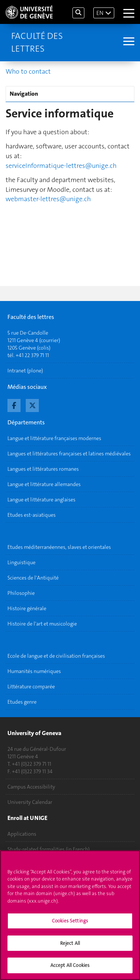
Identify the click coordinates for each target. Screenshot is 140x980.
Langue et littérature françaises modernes (54, 438)
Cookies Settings (70, 924)
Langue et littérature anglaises (41, 500)
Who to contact (28, 71)
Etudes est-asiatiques (32, 515)
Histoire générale (27, 608)
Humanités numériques (34, 671)
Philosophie (21, 593)
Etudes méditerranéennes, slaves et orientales (59, 547)
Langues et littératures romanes (43, 469)
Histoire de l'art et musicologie (42, 624)
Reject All (70, 947)
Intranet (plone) (25, 371)
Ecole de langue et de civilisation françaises (56, 656)
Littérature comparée (31, 686)
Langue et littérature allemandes (44, 484)
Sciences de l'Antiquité (33, 578)
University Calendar (30, 802)
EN (100, 13)
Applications (22, 834)
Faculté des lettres (37, 42)
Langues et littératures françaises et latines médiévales (69, 454)
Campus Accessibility (31, 787)
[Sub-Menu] (128, 42)
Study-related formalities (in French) (49, 849)
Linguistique (21, 562)
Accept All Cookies (70, 969)
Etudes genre (22, 702)
